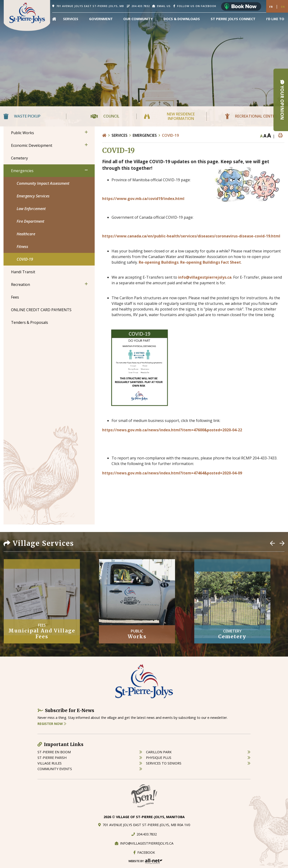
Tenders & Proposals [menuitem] (30, 322)
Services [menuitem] (71, 19)
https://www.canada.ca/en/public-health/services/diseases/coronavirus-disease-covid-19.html (191, 236)
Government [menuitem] (101, 19)
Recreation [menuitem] (21, 284)
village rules (50, 763)
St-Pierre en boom (54, 752)
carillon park (159, 752)
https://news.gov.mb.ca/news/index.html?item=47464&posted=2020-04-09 (172, 473)
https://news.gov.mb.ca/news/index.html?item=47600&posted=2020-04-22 (172, 430)
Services (120, 135)
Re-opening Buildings (159, 262)
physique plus (159, 758)
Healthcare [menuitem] (26, 234)
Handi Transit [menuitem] (23, 272)
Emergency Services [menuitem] (33, 196)
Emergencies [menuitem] (22, 171)
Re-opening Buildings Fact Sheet (211, 262)
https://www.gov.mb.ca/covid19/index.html (143, 199)
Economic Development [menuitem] (32, 145)
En (283, 7)
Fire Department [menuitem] (30, 221)
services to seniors (164, 763)
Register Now (52, 724)
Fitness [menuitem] (22, 247)
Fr (271, 7)
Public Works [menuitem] (22, 133)
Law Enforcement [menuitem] (31, 209)
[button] (86, 132)
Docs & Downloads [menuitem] (182, 19)
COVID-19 (170, 135)
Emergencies (145, 135)
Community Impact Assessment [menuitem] (43, 183)
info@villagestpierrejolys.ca (205, 277)
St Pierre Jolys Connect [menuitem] (233, 19)
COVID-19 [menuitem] (25, 259)
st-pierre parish (52, 758)
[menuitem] (54, 19)
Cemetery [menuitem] (19, 158)
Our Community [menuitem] (138, 19)
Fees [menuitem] (15, 297)
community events (55, 769)
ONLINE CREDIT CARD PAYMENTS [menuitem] (41, 310)
